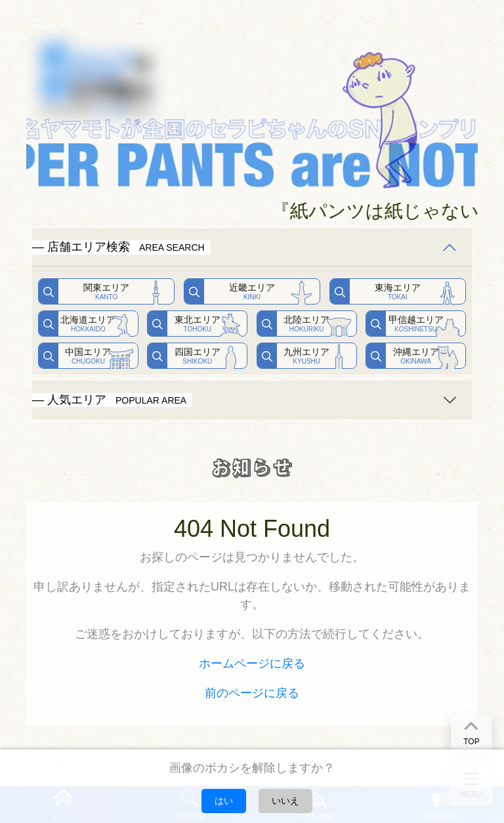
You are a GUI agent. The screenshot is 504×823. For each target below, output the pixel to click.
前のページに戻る (252, 693)
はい (224, 801)
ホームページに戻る (252, 664)
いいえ (285, 801)
